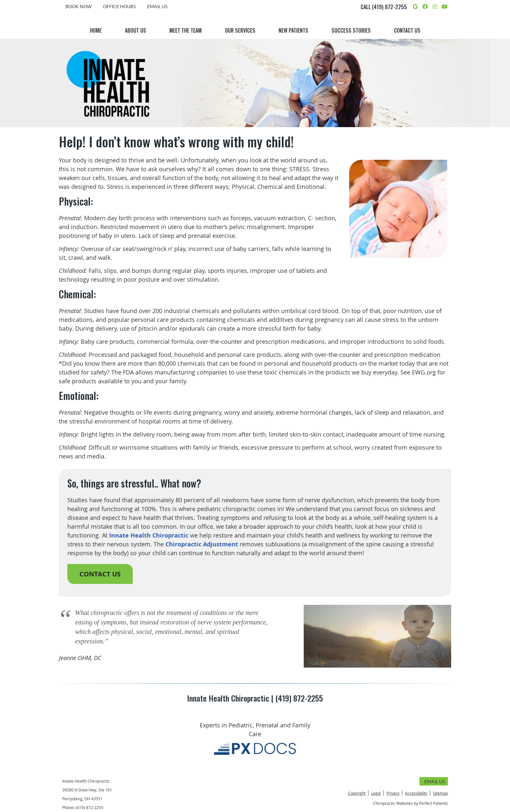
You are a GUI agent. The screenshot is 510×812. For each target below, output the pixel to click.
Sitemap (440, 793)
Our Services (240, 30)
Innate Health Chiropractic (149, 535)
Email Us (157, 7)
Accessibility (416, 793)
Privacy (393, 793)
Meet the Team (186, 30)
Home (96, 30)
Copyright (357, 793)
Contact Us (407, 30)
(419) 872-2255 (390, 7)
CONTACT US (100, 574)
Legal (376, 793)
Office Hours (119, 7)
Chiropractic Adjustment (202, 544)
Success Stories (351, 30)
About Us (136, 30)
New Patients (293, 30)
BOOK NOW (78, 7)
